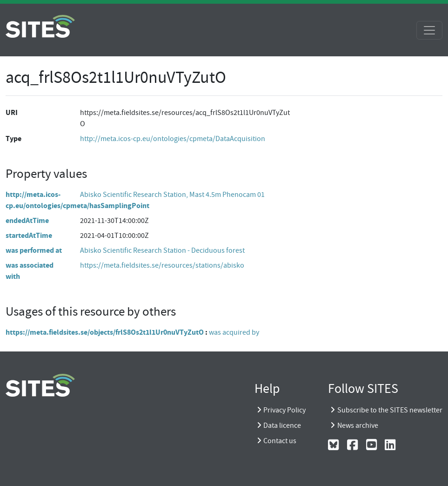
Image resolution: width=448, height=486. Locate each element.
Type (13, 138)
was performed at (34, 250)
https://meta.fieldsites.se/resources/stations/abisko (162, 265)
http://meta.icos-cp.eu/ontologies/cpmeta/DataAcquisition (173, 139)
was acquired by (234, 332)
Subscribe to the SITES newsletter (390, 410)
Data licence (282, 425)
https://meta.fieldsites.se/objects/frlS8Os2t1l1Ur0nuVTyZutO (105, 332)
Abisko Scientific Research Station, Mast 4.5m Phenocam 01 (172, 195)
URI (12, 112)
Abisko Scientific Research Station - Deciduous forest (162, 250)
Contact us (280, 441)
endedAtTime (27, 220)
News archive (358, 425)
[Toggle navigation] (429, 30)
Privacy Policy (284, 410)
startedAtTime (29, 235)
